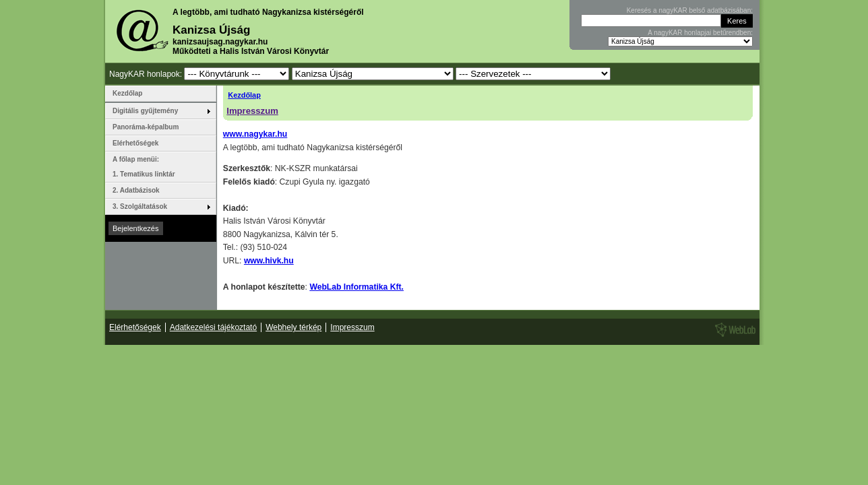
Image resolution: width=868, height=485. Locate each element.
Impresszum (252, 111)
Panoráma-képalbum (146, 127)
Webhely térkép (293, 327)
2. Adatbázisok (136, 190)
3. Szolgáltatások (140, 206)
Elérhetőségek (135, 143)
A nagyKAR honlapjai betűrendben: (700, 33)
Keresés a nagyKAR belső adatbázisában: (690, 10)
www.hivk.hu (269, 261)
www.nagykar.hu (255, 134)
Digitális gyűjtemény (145, 111)
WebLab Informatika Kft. (356, 287)
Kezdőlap (244, 95)
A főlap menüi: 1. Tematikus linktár (144, 167)
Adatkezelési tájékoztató (213, 327)
